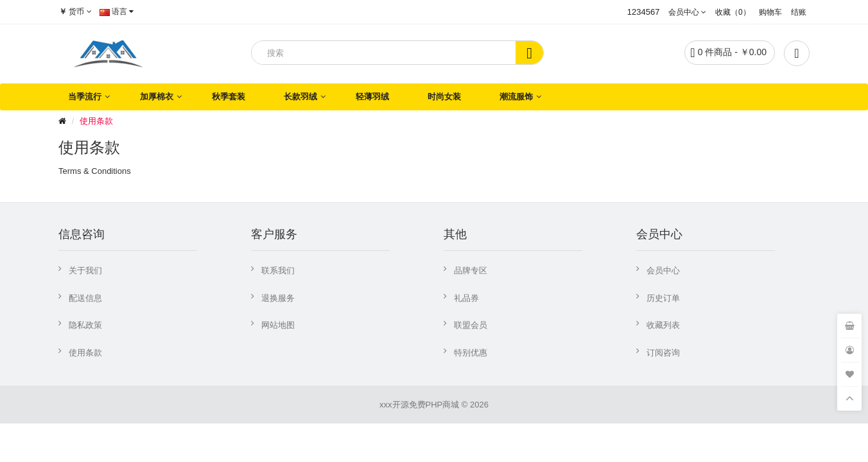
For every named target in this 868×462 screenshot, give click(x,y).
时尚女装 (444, 97)
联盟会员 (471, 325)
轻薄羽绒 (372, 97)
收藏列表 (663, 325)
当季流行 (85, 97)
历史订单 (663, 298)
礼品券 (466, 298)
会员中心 (663, 270)
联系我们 (278, 270)
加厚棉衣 (157, 97)
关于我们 (85, 270)
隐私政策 (85, 325)
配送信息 (85, 298)
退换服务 (278, 298)
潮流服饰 (516, 97)
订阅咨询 (663, 353)
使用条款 (96, 121)
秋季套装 (229, 97)
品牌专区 (471, 270)
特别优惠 (471, 353)
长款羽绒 (300, 97)
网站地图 (278, 325)
